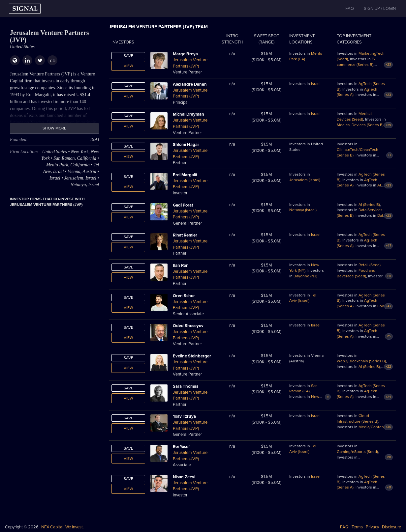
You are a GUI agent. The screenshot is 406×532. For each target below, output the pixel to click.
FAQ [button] (350, 9)
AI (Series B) (369, 205)
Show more (54, 128)
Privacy (372, 527)
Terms (357, 527)
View (128, 66)
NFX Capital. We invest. (62, 527)
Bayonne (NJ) (305, 276)
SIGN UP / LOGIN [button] (380, 9)
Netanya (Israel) (303, 210)
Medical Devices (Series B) (360, 125)
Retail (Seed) (370, 265)
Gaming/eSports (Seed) (357, 452)
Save (128, 56)
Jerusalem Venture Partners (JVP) (190, 63)
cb (53, 61)
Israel (316, 84)
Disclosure (391, 527)
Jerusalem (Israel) (305, 180)
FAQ (344, 527)
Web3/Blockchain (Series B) (361, 361)
